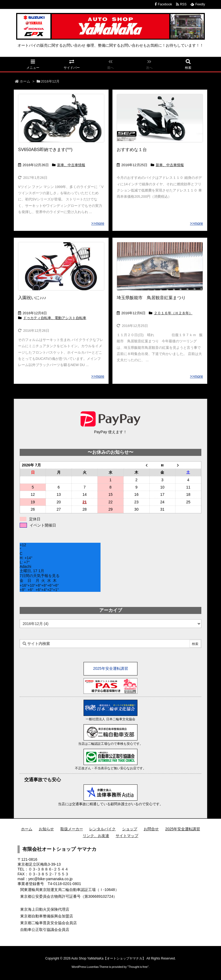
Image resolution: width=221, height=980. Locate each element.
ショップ (130, 829)
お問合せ (151, 829)
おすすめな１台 (132, 150)
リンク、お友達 (96, 836)
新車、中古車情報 (71, 165)
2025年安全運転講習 (110, 668)
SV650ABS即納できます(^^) (45, 150)
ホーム (25, 81)
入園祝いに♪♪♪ (32, 298)
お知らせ (46, 829)
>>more (98, 223)
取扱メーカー (72, 829)
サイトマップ (127, 836)
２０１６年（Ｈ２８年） (173, 313)
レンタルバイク (102, 829)
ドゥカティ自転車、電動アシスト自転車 (55, 318)
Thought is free (138, 967)
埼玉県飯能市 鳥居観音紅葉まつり (151, 298)
